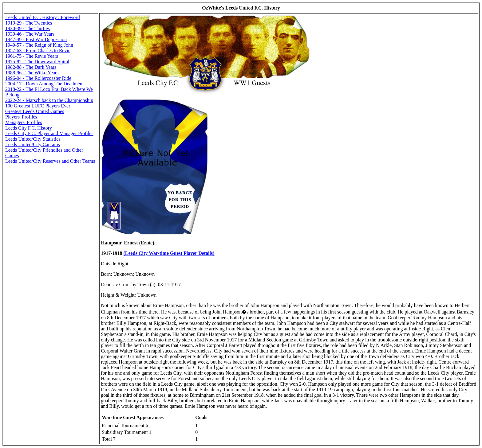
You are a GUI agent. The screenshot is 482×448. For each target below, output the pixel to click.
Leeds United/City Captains (33, 144)
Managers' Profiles (24, 122)
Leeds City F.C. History (29, 128)
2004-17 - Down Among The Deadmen (44, 84)
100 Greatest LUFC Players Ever (38, 106)
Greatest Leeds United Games (35, 111)
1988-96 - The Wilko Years (32, 73)
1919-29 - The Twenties (29, 23)
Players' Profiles (21, 117)
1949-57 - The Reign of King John (39, 45)
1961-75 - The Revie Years (32, 56)
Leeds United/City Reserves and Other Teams (50, 161)
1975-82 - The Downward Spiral (37, 62)
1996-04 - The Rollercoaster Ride (38, 78)
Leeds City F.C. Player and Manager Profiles (49, 133)
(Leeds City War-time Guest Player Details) (169, 253)
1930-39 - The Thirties (28, 28)
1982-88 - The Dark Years (31, 67)
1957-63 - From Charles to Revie (38, 51)
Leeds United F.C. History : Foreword (43, 17)
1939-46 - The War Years (30, 34)
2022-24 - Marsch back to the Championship (49, 100)
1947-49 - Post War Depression (36, 39)
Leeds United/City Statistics (33, 139)
